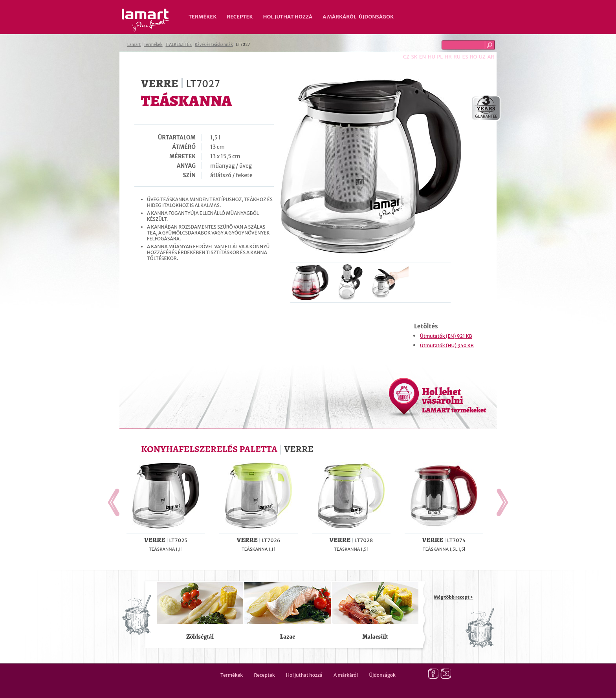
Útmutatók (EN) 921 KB (446, 336)
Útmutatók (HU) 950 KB (447, 345)
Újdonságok (376, 17)
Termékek (203, 17)
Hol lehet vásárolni (454, 400)
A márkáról (339, 17)
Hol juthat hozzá (288, 17)
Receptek (240, 17)
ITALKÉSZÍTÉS (179, 45)
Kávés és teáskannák (214, 45)
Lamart (146, 20)
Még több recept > (453, 597)
